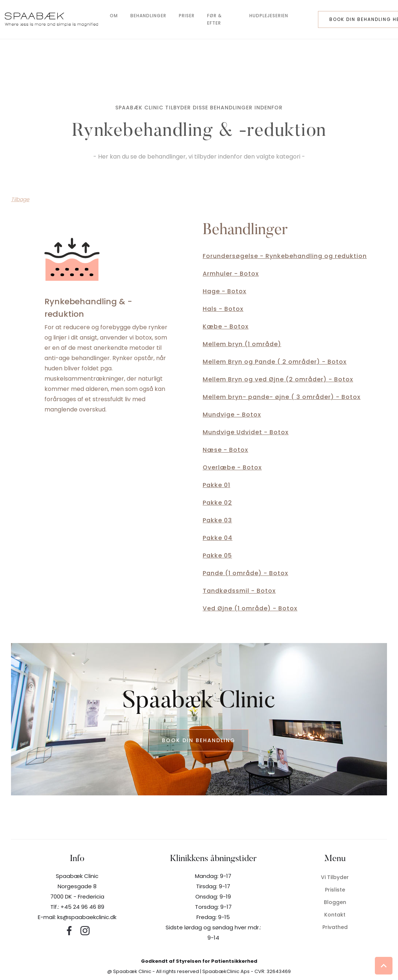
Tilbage (20, 199)
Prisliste (335, 890)
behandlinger (148, 16)
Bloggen (335, 902)
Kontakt (335, 915)
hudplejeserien (269, 16)
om (114, 16)
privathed (335, 927)
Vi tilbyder (335, 877)
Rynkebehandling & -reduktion (88, 308)
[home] (51, 19)
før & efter (214, 19)
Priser (187, 16)
